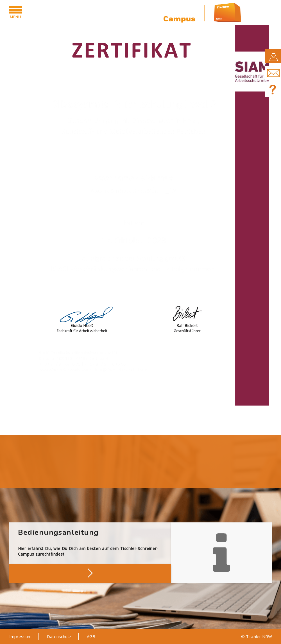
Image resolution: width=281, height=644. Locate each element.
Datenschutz (59, 636)
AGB (91, 636)
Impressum (20, 636)
